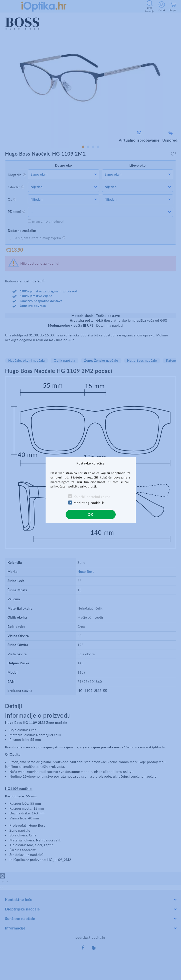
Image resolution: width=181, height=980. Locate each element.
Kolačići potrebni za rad (92, 497)
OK (90, 514)
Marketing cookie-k (89, 503)
